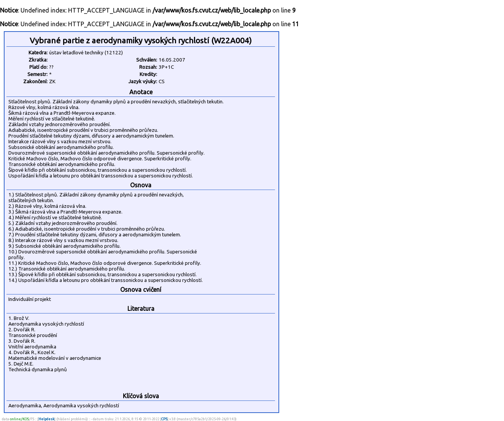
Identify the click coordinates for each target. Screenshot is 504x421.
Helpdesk (46, 419)
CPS (164, 419)
